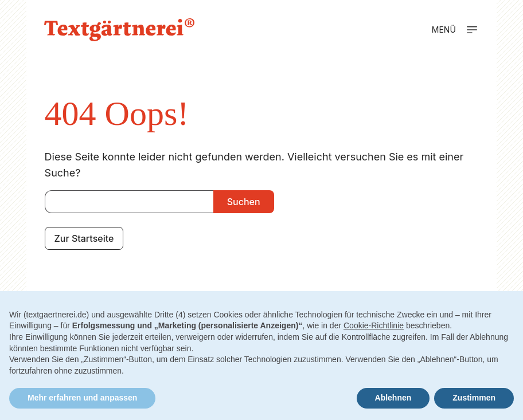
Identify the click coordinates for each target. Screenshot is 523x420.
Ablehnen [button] (393, 398)
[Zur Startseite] (119, 30)
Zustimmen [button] (474, 398)
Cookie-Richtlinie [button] (374, 325)
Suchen (244, 202)
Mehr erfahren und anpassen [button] (82, 398)
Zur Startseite (84, 238)
